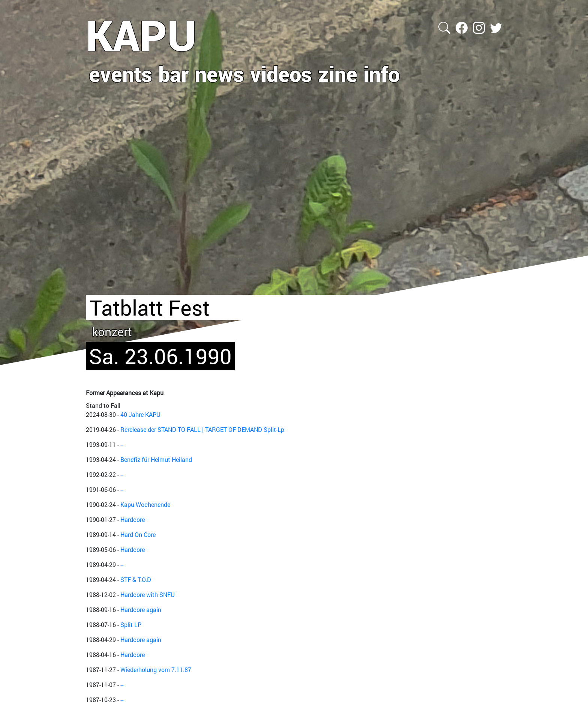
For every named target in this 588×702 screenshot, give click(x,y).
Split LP (131, 625)
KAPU (141, 35)
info (382, 74)
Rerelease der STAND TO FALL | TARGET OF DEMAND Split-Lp (202, 429)
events (121, 74)
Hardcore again (141, 610)
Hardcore (133, 519)
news (220, 74)
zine (338, 74)
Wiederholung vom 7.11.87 (156, 670)
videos (281, 74)
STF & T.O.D (136, 579)
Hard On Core (138, 534)
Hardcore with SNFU (148, 595)
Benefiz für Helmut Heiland (156, 459)
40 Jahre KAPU (140, 414)
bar (174, 74)
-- (122, 444)
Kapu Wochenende (145, 504)
